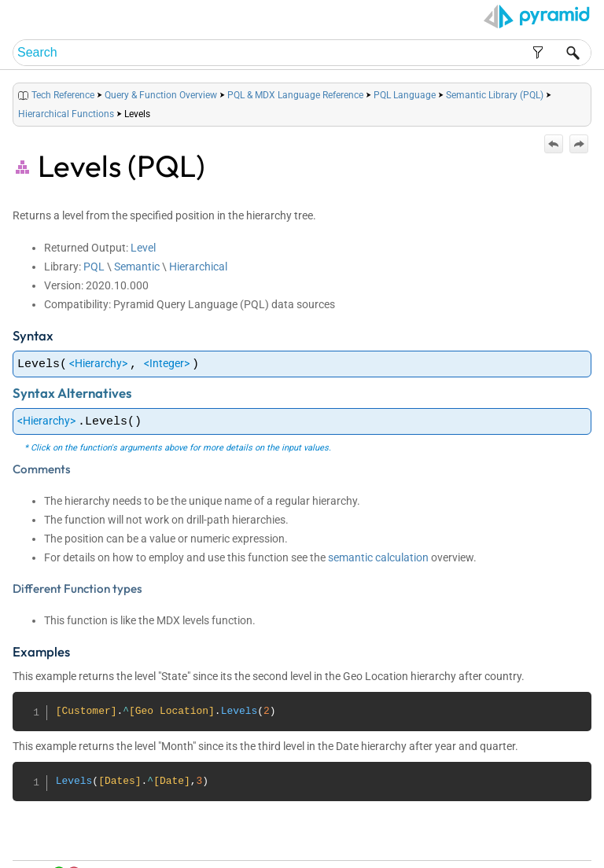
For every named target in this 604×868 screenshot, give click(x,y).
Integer (167, 363)
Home (374, 838)
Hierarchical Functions (66, 114)
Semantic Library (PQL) (495, 95)
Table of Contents (428, 838)
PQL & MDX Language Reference (295, 95)
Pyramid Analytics (492, 857)
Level (143, 248)
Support (564, 838)
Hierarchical (198, 267)
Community (519, 838)
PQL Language (405, 95)
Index (480, 838)
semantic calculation (378, 557)
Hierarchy (98, 363)
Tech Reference (63, 95)
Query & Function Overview (161, 95)
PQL (94, 267)
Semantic (137, 267)
